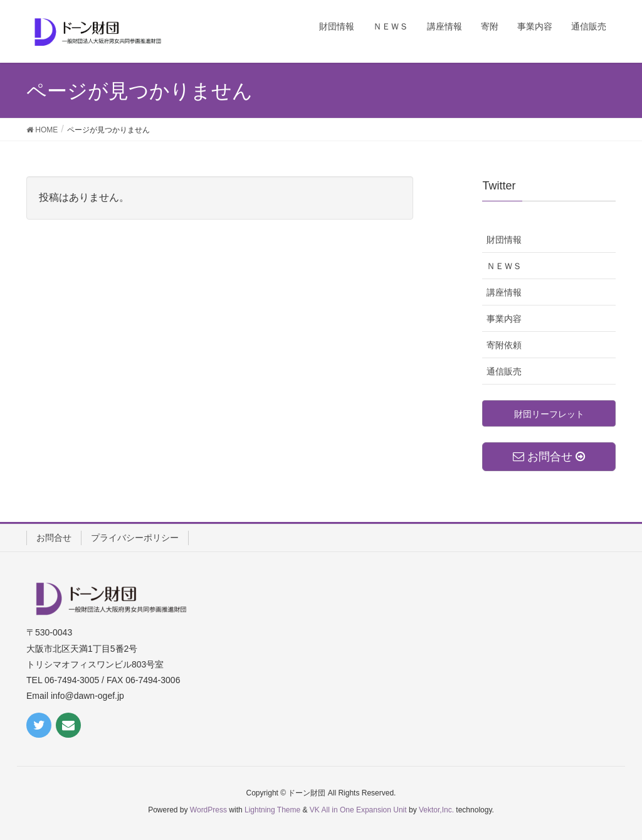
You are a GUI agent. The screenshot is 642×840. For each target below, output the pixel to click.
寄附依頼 (504, 345)
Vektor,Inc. (436, 810)
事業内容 (504, 319)
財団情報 (504, 240)
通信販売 (504, 371)
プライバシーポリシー (135, 538)
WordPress (208, 810)
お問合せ (54, 538)
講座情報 (504, 292)
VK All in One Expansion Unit (358, 810)
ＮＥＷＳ (504, 266)
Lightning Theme (272, 810)
